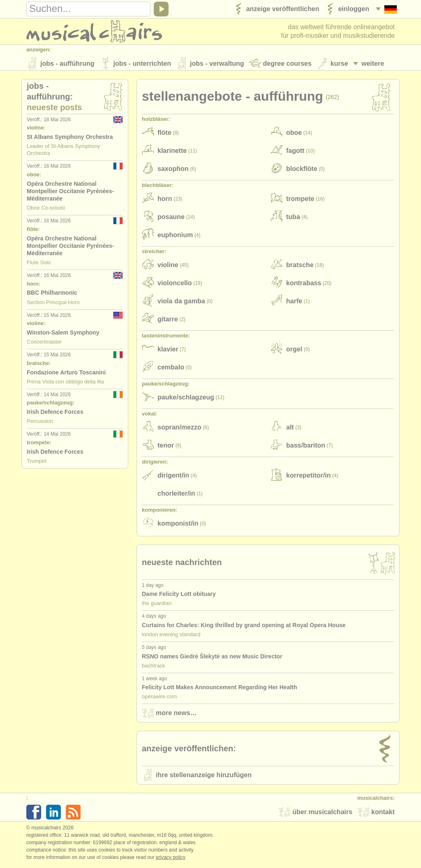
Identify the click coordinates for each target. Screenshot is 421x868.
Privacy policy (171, 859)
